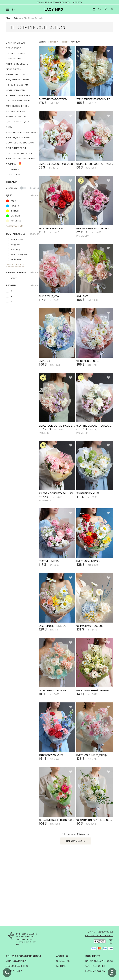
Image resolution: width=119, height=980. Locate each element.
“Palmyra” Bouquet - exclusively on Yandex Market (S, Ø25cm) (59, 534)
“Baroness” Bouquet (53, 819)
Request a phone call (99, 936)
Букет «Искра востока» (54, 105)
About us (62, 956)
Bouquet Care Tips (17, 966)
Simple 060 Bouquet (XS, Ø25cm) (59, 176)
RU (111, 9)
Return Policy (14, 971)
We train (61, 966)
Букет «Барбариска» (52, 246)
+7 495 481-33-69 (98, 932)
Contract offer (95, 966)
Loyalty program (95, 971)
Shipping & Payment (17, 961)
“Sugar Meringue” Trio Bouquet (59, 890)
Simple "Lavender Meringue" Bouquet (59, 461)
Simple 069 (46, 390)
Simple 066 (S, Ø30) (51, 320)
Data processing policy (99, 961)
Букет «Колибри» (50, 608)
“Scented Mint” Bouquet (56, 749)
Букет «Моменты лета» (54, 678)
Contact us (63, 961)
